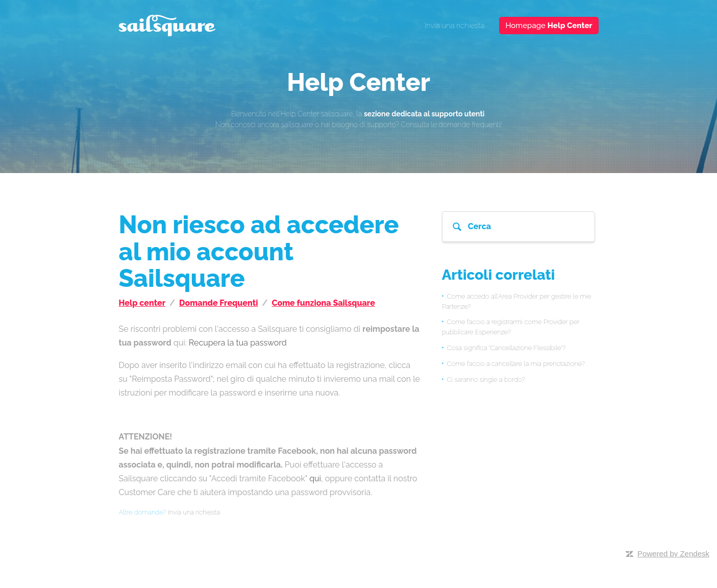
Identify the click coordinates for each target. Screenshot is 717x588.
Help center (142, 303)
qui (315, 479)
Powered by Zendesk (673, 554)
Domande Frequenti (218, 303)
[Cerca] (519, 227)
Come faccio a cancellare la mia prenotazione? (516, 364)
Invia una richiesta (455, 26)
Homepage (549, 26)
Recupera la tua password (238, 343)
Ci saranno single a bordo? (486, 379)
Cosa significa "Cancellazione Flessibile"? (506, 348)
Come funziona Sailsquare (323, 303)
